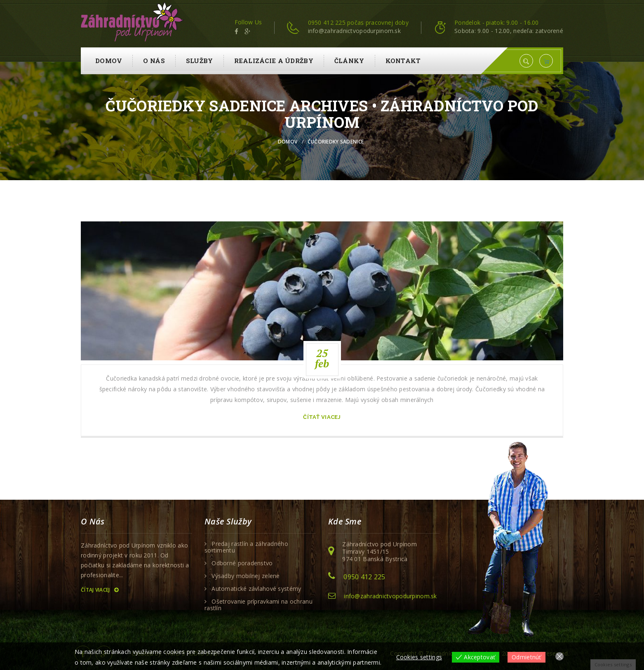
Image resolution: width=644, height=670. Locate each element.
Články (349, 61)
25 (322, 358)
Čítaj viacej (100, 590)
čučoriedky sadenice (336, 142)
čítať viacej (322, 417)
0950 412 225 (364, 577)
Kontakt (403, 61)
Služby (200, 61)
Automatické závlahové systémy (256, 589)
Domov (109, 61)
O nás (154, 61)
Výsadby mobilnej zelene (246, 576)
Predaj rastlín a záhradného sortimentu (246, 547)
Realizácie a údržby (274, 61)
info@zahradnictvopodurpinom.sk (390, 596)
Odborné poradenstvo (242, 563)
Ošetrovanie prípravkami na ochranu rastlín (259, 605)
